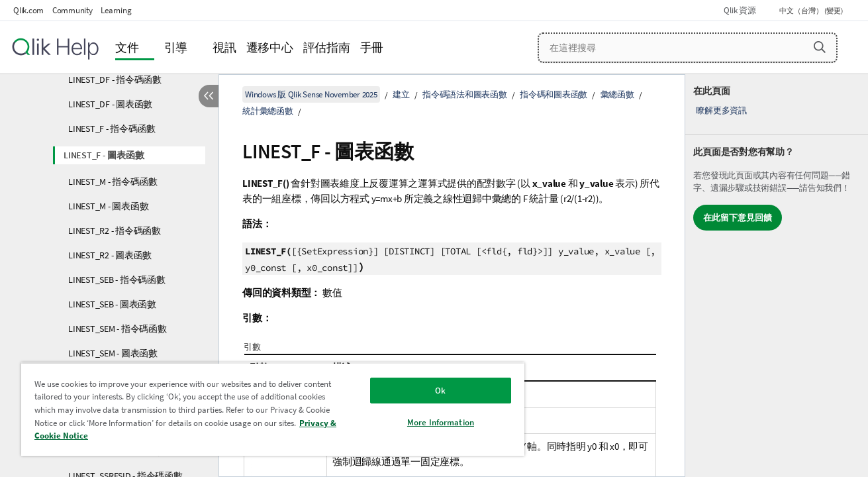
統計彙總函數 (268, 111)
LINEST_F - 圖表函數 (104, 155)
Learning (116, 10)
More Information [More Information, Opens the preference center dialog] (441, 422)
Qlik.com (28, 10)
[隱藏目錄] (209, 96)
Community (72, 10)
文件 (127, 47)
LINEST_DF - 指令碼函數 (115, 79)
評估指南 (327, 47)
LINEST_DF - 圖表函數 (110, 104)
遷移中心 (270, 47)
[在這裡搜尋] (688, 48)
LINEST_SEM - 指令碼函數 (118, 329)
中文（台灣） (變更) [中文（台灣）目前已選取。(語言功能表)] (812, 11)
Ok (440, 391)
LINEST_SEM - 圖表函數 (113, 353)
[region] (273, 409)
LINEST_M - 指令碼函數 (113, 182)
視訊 (224, 47)
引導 (176, 47)
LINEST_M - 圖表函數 (108, 206)
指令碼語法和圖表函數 (465, 94)
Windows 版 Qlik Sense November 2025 (311, 94)
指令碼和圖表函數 (554, 94)
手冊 (372, 47)
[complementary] (777, 276)
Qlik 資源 (740, 10)
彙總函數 (617, 94)
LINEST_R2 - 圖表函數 (110, 255)
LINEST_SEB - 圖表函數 (112, 304)
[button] (820, 47)
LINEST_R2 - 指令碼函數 (115, 231)
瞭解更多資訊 (721, 110)
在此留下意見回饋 (738, 218)
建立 (401, 94)
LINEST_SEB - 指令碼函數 (117, 280)
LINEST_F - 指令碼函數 (112, 129)
